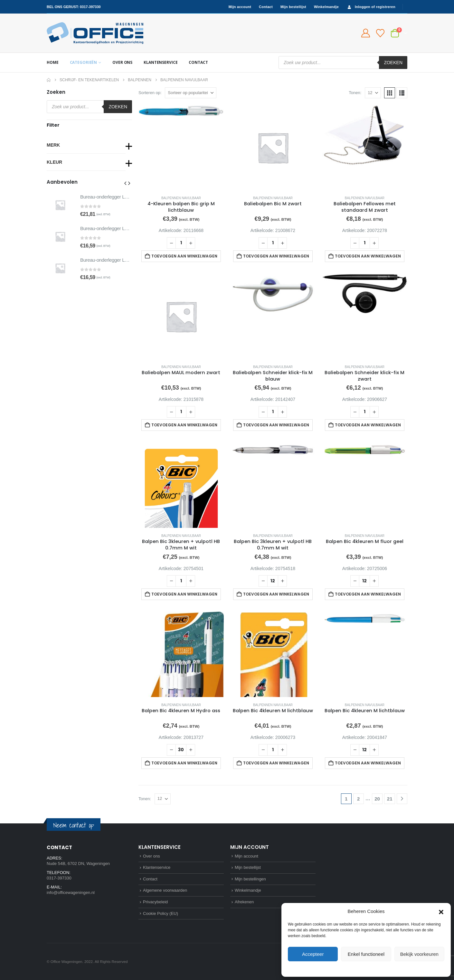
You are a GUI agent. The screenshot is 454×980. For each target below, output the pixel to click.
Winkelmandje (326, 7)
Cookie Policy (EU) (161, 913)
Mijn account (240, 7)
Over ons (122, 62)
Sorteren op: (150, 93)
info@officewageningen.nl (71, 893)
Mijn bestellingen (250, 879)
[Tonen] (373, 93)
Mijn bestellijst (293, 7)
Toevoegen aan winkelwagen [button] (184, 256)
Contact (266, 7)
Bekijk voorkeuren (419, 954)
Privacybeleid (378, 968)
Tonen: (355, 93)
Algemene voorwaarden (165, 890)
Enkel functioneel (366, 954)
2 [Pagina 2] (358, 799)
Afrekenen (244, 902)
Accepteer (313, 954)
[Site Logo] (95, 33)
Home (53, 62)
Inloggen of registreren (371, 7)
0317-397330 (90, 7)
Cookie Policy (351, 968)
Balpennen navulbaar (181, 198)
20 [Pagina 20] (377, 799)
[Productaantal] (181, 243)
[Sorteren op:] (191, 93)
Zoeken (393, 63)
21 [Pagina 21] (390, 799)
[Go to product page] (181, 147)
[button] (441, 911)
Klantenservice (161, 62)
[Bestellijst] (380, 33)
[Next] (402, 799)
